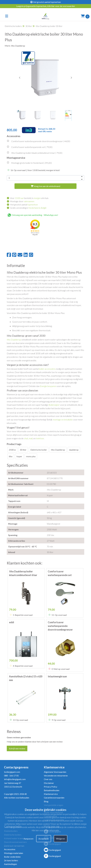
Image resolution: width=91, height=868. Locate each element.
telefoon (40, 438)
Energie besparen (48, 386)
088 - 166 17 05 (11, 776)
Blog (46, 801)
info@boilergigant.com (15, 779)
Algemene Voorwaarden (55, 772)
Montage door (22, 201)
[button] (71, 78)
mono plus (31, 456)
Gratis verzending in (28, 208)
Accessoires (10, 849)
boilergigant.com (12, 772)
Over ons (48, 779)
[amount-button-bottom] (82, 179)
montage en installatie (63, 420)
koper (19, 456)
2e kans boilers (11, 860)
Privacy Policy (51, 787)
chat (26, 438)
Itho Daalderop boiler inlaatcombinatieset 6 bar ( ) (35, 153)
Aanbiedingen (10, 864)
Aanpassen (29, 839)
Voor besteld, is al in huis (29, 198)
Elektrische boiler (39, 450)
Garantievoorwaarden (54, 798)
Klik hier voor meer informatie (45, 830)
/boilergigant (52, 850)
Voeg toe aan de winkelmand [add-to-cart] (45, 186)
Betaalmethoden (52, 790)
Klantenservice (51, 794)
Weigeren (61, 839)
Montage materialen (14, 853)
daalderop (74, 450)
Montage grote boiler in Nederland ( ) (29, 163)
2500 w (12, 450)
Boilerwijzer (54, 405)
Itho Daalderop (14, 340)
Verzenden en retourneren (56, 776)
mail (31, 438)
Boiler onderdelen (12, 857)
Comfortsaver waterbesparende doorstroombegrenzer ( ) (38, 142)
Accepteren (44, 839)
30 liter (29, 26)
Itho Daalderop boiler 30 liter (49, 26)
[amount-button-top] (82, 177)
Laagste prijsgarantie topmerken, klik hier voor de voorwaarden (46, 6)
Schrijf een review (17, 748)
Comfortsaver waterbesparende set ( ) (30, 147)
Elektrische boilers (13, 26)
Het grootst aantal (24, 205)
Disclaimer (49, 783)
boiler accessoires (47, 369)
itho (11, 456)
